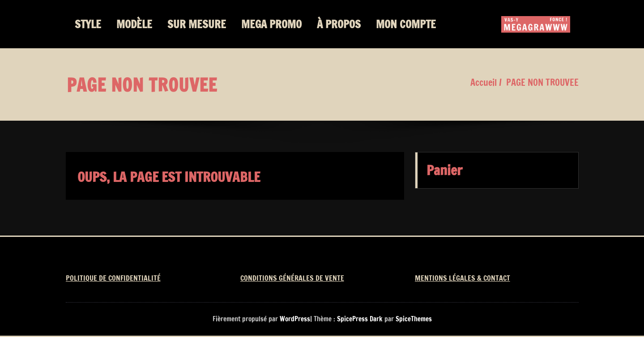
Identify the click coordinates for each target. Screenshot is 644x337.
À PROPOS (339, 24)
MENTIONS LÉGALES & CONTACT (463, 278)
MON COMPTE (406, 24)
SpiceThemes (413, 319)
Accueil (484, 82)
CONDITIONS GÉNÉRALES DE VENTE (292, 278)
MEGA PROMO (271, 24)
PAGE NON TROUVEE (542, 82)
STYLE (88, 24)
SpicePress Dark (360, 319)
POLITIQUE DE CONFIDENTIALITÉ (113, 278)
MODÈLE (134, 24)
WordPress (295, 319)
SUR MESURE (197, 24)
